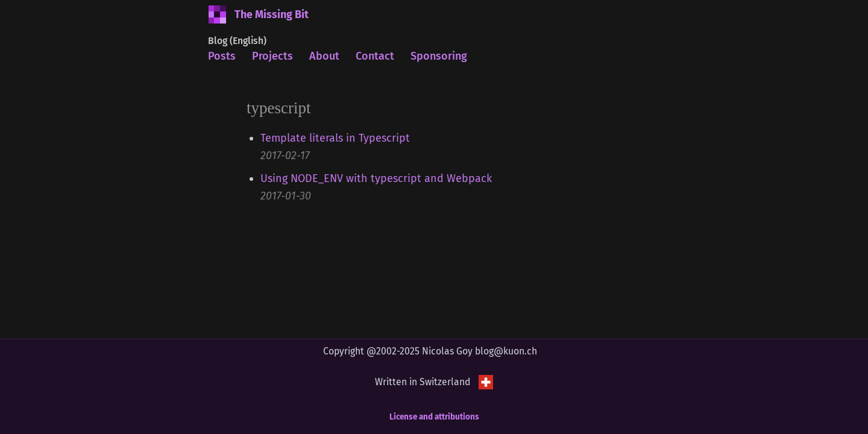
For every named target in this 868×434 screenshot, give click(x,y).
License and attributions (434, 417)
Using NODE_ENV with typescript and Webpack (376, 178)
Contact (375, 56)
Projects (272, 56)
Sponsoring (439, 56)
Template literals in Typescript (335, 138)
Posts (222, 56)
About (324, 56)
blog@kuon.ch (506, 351)
